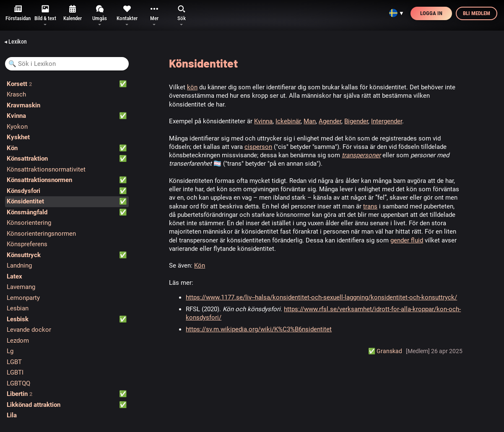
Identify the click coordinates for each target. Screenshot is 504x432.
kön (192, 87)
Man (310, 121)
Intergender (387, 121)
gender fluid (407, 240)
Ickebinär (288, 121)
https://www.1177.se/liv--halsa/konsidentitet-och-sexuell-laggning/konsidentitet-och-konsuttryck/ (321, 297)
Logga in (431, 13)
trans (370, 206)
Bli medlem (477, 13)
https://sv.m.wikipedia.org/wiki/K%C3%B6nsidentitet (259, 329)
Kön (200, 265)
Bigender (356, 121)
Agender (330, 121)
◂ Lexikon (16, 42)
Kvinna (263, 121)
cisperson (258, 147)
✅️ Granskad (385, 351)
